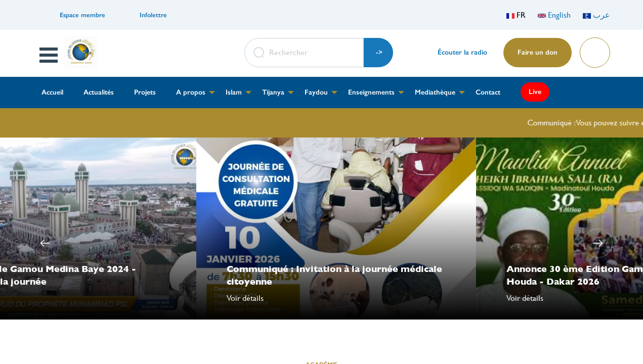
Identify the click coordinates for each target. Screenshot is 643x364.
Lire (594, 49)
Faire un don (538, 52)
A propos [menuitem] (191, 92)
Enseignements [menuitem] (371, 92)
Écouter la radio (462, 52)
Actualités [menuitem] (99, 92)
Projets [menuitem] (145, 92)
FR (516, 15)
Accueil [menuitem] (52, 92)
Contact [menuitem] (488, 92)
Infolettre (153, 15)
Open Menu (49, 55)
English (554, 15)
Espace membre (82, 15)
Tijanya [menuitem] (273, 92)
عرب (596, 15)
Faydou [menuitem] (316, 92)
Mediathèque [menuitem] (435, 92)
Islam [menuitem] (234, 92)
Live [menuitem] (535, 92)
